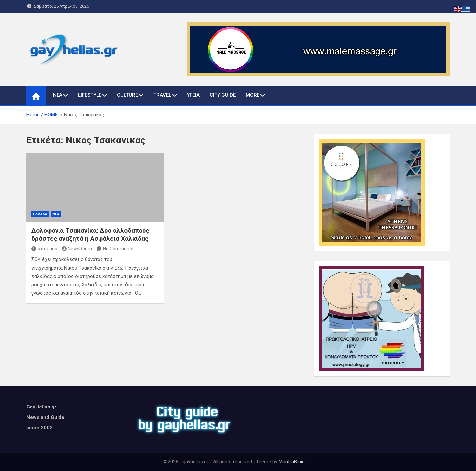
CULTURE (127, 95)
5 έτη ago (44, 249)
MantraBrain (292, 462)
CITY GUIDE (223, 95)
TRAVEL (162, 95)
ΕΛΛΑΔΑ (40, 214)
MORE (253, 95)
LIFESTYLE (90, 95)
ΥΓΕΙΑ (193, 95)
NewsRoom (77, 249)
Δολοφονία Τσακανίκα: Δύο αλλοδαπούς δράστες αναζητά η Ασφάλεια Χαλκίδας (90, 235)
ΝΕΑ (58, 95)
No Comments (118, 249)
